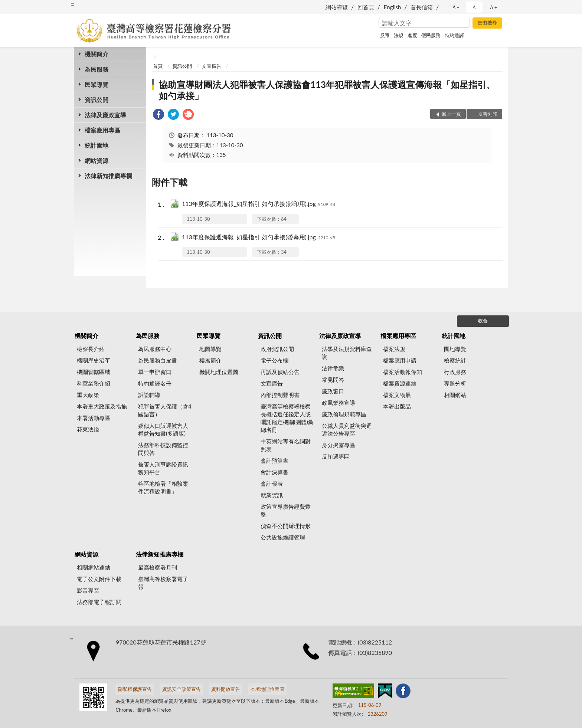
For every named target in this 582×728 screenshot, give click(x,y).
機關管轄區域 (94, 372)
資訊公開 (97, 100)
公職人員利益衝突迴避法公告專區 (347, 429)
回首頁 (366, 7)
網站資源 (97, 160)
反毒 (385, 35)
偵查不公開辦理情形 (286, 526)
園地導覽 (455, 349)
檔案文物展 (397, 395)
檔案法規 (394, 349)
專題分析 (455, 383)
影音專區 (88, 590)
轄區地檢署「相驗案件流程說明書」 (163, 487)
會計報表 (272, 483)
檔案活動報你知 (403, 372)
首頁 (158, 66)
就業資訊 (272, 495)
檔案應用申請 (400, 360)
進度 (412, 35)
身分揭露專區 (339, 445)
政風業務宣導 (339, 403)
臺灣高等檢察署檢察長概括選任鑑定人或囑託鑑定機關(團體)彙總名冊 (287, 418)
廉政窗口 (333, 391)
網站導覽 (337, 7)
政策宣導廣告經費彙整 (286, 510)
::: (72, 4)
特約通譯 (454, 35)
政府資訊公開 (277, 349)
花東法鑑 (88, 429)
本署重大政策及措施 (102, 406)
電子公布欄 (274, 360)
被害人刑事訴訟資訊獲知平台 (163, 468)
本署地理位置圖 (267, 689)
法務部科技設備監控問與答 (163, 449)
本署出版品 (397, 406)
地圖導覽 (210, 349)
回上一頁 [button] (451, 114)
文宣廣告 (212, 66)
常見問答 (333, 380)
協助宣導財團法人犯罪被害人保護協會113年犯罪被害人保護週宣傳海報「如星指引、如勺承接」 (327, 90)
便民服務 (431, 35)
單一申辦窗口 (155, 372)
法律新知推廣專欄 (108, 176)
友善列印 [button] (488, 114)
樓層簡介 (210, 360)
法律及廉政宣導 (105, 115)
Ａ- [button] (455, 7)
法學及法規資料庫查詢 (347, 353)
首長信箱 (422, 7)
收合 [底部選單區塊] (483, 321)
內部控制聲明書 (280, 395)
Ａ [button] (474, 7)
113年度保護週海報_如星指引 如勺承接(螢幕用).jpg (259, 238)
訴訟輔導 (149, 395)
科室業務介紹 (94, 383)
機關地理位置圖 (219, 372)
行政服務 (455, 372)
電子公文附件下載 (99, 579)
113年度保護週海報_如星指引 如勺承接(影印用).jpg (259, 204)
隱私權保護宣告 (135, 689)
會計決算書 (274, 472)
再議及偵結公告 (280, 372)
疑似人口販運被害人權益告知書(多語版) (163, 429)
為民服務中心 (155, 349)
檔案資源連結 (400, 383)
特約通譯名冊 (155, 383)
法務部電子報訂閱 (99, 602)
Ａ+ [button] (493, 7)
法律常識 (333, 368)
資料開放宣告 (226, 689)
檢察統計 (455, 360)
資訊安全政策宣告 (182, 689)
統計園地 (97, 145)
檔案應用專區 (102, 130)
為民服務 (97, 69)
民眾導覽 (97, 84)
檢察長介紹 (91, 349)
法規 (399, 35)
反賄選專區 (336, 456)
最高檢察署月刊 (158, 567)
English (393, 7)
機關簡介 (97, 54)
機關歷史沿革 (94, 360)
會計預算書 (274, 460)
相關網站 (455, 395)
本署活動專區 (94, 418)
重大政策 (88, 395)
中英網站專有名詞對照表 (286, 445)
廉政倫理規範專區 (344, 414)
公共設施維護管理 (283, 537)
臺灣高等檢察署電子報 (163, 583)
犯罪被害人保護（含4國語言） (165, 410)
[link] (158, 115)
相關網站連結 (94, 567)
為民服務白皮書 (158, 360)
